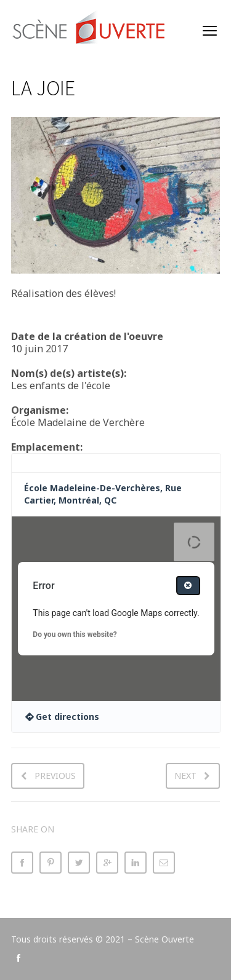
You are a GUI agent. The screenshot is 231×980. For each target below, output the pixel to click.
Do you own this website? (75, 634)
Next (185, 776)
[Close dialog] (188, 586)
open (210, 31)
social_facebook (18, 958)
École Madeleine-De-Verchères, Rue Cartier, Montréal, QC (103, 494)
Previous (55, 776)
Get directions (67, 717)
